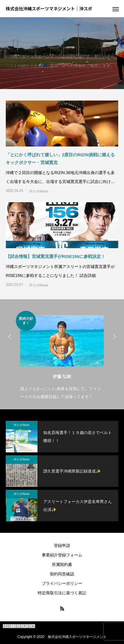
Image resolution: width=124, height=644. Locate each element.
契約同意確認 (62, 574)
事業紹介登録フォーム (62, 555)
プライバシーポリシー (62, 583)
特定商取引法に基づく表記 (62, 593)
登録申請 (62, 545)
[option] (62, 356)
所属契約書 (62, 564)
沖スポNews (39, 191)
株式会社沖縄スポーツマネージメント (77, 637)
